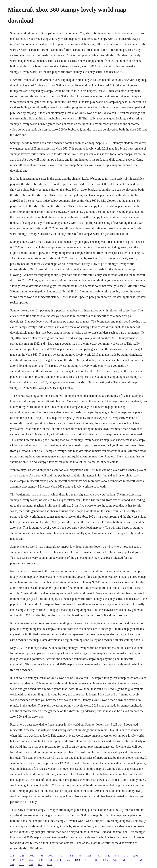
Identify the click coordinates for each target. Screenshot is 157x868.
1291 (136, 856)
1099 (77, 860)
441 (87, 860)
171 (126, 856)
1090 (51, 856)
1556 (105, 860)
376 (124, 860)
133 (132, 860)
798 (12, 864)
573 (22, 860)
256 (31, 860)
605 (96, 860)
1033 (32, 856)
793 (41, 856)
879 (117, 856)
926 (68, 860)
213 (59, 860)
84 (80, 856)
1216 (89, 856)
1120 (108, 856)
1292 (40, 860)
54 (141, 860)
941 (40, 864)
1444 (13, 860)
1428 (49, 864)
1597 (61, 856)
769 (98, 856)
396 (31, 864)
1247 (13, 856)
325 (22, 856)
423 (115, 860)
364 (50, 860)
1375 (71, 856)
